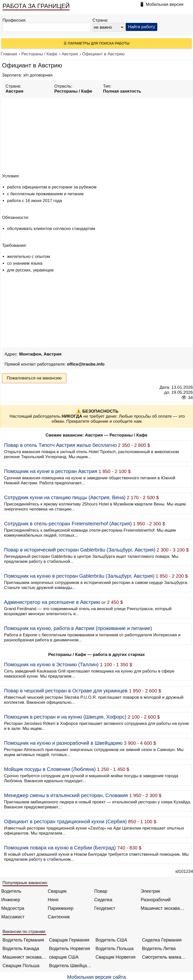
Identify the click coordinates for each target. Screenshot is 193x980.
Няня (53, 900)
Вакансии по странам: (24, 932)
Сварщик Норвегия (115, 957)
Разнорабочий (156, 900)
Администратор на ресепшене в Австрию (52, 602)
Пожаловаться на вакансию (34, 378)
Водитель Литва (159, 949)
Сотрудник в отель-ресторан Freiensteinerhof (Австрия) (68, 524)
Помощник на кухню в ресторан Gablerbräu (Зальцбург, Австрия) (79, 576)
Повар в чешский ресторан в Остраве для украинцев (66, 691)
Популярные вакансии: (25, 883)
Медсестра (13, 908)
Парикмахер (61, 908)
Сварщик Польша (21, 966)
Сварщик (57, 891)
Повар (101, 891)
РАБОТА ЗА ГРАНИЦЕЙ (36, 6)
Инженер (11, 900)
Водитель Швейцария (71, 966)
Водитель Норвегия (69, 949)
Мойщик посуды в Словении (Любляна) (50, 769)
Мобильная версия (165, 4)
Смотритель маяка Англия (164, 957)
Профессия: (14, 20)
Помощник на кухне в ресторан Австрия (51, 471)
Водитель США (111, 940)
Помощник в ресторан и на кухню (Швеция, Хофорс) (65, 717)
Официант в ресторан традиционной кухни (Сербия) (65, 821)
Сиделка (103, 900)
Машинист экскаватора (163, 908)
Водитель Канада (21, 949)
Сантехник (59, 917)
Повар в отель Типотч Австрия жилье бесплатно (60, 445)
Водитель (11, 891)
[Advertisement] (97, 135)
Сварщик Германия (69, 940)
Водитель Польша (114, 949)
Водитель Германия (23, 940)
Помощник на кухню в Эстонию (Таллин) (51, 664)
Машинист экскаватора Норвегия (25, 957)
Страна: (100, 20)
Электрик (150, 891)
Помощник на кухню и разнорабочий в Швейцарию (63, 743)
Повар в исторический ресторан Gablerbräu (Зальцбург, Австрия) (80, 550)
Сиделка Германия (162, 940)
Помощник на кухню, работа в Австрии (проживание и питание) (78, 628)
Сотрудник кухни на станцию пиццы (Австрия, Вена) (65, 497)
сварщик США (64, 957)
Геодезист (105, 908)
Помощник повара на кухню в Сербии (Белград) (60, 848)
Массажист (13, 917)
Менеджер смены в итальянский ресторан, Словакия (66, 795)
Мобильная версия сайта (96, 977)
